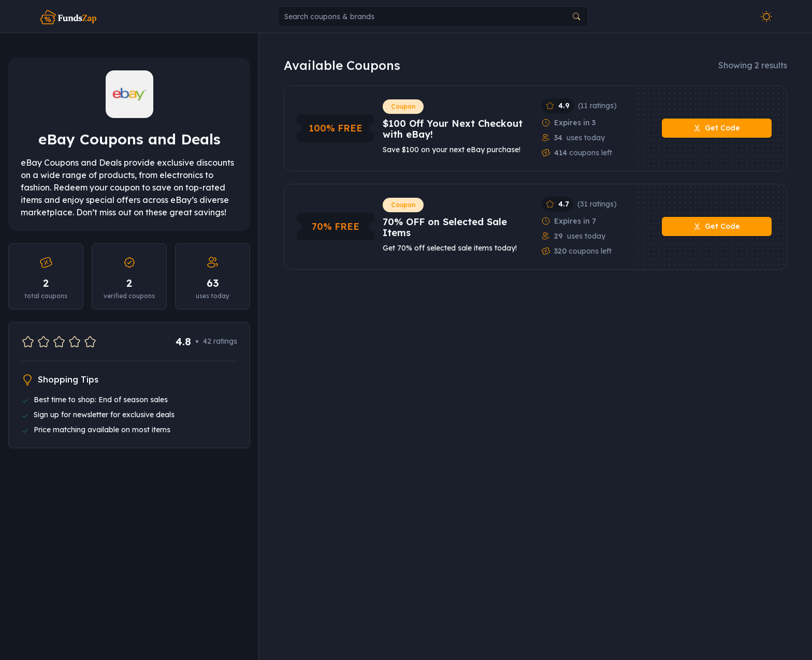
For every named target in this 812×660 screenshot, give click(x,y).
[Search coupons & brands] (433, 17)
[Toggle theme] (766, 17)
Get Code (717, 128)
